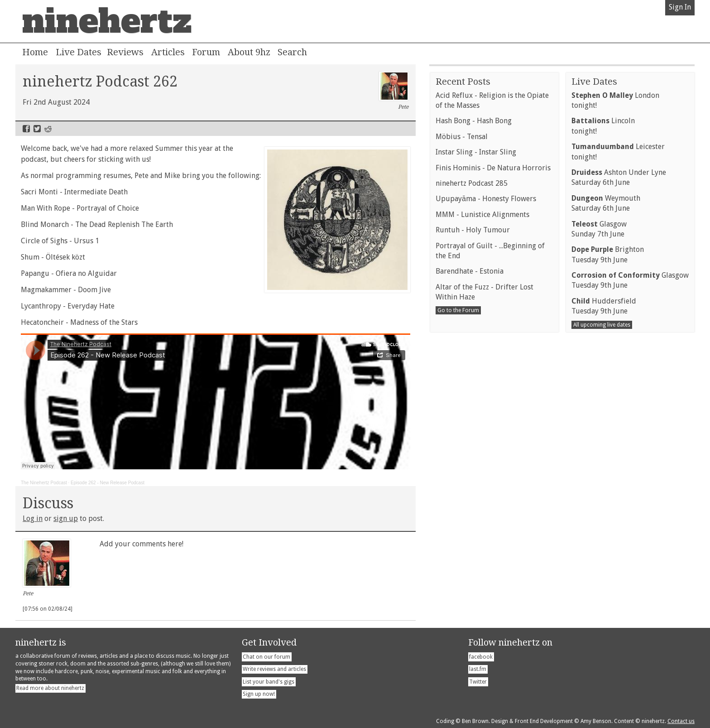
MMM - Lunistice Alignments (482, 481)
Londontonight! (615, 367)
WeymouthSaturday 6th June (606, 470)
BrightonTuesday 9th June (608, 521)
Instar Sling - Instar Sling (476, 418)
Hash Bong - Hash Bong (474, 387)
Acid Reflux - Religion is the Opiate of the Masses (492, 367)
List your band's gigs (269, 682)
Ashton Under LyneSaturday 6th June (619, 444)
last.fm (478, 669)
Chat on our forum (266, 657)
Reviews (125, 52)
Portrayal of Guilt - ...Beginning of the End (490, 517)
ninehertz (107, 21)
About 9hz (249, 52)
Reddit (48, 129)
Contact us (681, 721)
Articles (168, 52)
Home (35, 52)
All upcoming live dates (602, 591)
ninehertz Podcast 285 (472, 450)
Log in (33, 518)
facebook (481, 657)
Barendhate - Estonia (470, 538)
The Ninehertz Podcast (44, 483)
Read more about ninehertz (50, 688)
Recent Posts (463, 348)
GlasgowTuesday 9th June (630, 547)
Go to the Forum (458, 577)
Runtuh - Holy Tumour (473, 496)
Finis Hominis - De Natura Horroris (493, 434)
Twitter (37, 129)
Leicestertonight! (618, 418)
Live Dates (79, 52)
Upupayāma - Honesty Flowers (486, 465)
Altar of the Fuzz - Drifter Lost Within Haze (485, 558)
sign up (66, 518)
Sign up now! (259, 694)
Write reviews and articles (274, 669)
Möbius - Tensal (462, 403)
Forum (206, 52)
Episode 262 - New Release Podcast (108, 483)
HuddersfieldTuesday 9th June (604, 572)
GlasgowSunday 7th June (599, 495)
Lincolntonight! (603, 392)
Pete (394, 91)
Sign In (680, 7)
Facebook (26, 129)
